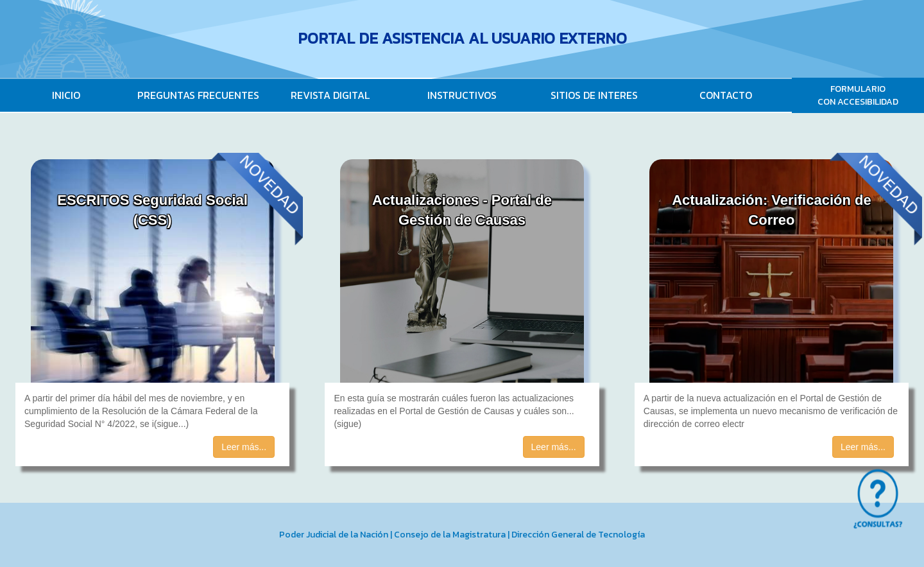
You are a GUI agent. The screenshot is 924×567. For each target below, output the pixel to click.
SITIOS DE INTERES (594, 95)
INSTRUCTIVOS (462, 95)
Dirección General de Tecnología (578, 535)
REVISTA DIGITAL (330, 95)
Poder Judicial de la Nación (334, 535)
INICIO (66, 95)
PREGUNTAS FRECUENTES (198, 95)
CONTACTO (726, 95)
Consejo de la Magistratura (450, 535)
